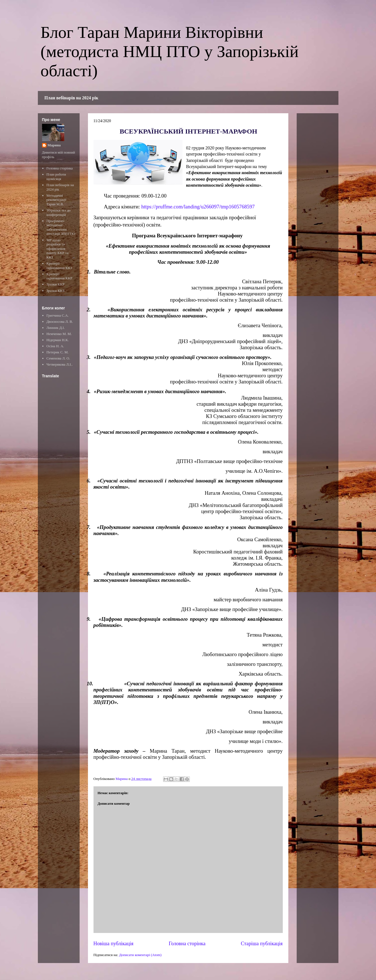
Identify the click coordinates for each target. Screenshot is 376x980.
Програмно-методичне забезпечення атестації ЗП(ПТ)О (61, 227)
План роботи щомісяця (56, 177)
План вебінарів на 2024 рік (72, 98)
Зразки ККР (56, 284)
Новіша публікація (114, 944)
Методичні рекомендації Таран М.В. (56, 200)
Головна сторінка (187, 944)
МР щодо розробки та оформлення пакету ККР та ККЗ (57, 249)
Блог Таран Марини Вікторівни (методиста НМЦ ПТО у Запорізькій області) (170, 51)
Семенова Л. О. (58, 358)
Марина (54, 145)
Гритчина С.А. (58, 315)
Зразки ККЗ (55, 291)
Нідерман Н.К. (58, 340)
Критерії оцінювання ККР (59, 276)
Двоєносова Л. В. (60, 322)
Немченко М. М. (59, 334)
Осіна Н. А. (55, 346)
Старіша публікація (262, 944)
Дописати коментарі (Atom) (140, 955)
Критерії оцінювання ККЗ (59, 266)
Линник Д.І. (56, 328)
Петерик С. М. (58, 352)
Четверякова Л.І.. (60, 364)
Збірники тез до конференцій (59, 212)
